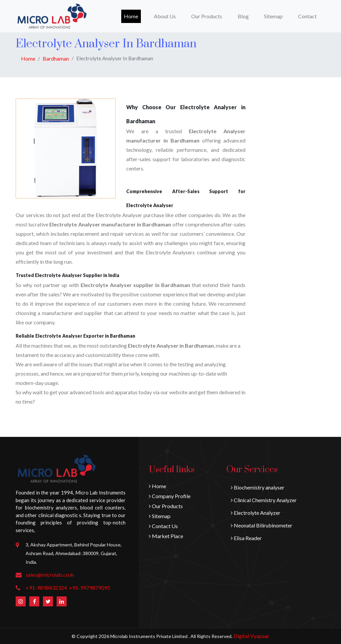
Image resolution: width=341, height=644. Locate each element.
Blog (243, 16)
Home (132, 16)
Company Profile (170, 496)
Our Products (166, 506)
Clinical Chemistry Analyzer (264, 500)
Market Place (166, 536)
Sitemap (273, 16)
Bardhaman (56, 58)
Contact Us (163, 526)
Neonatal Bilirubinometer (262, 525)
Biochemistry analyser (258, 487)
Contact (307, 16)
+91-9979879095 (90, 588)
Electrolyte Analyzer (256, 513)
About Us (165, 16)
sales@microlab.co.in (50, 575)
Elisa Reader (246, 538)
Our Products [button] (207, 16)
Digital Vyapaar (251, 636)
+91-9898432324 (46, 588)
